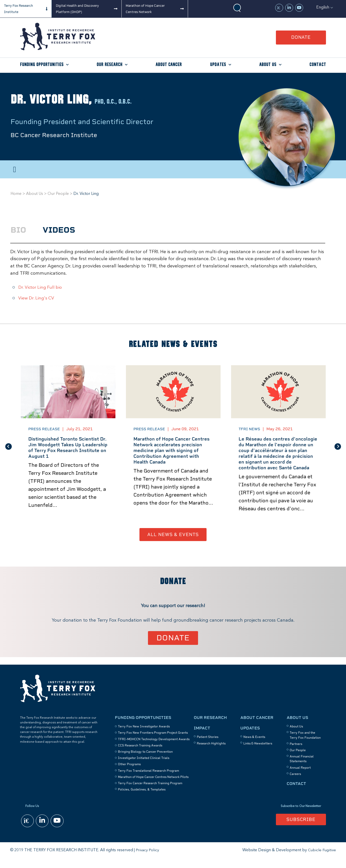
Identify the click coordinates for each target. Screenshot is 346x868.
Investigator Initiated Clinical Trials (144, 767)
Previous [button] (9, 451)
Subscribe (301, 829)
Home (16, 194)
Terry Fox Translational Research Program (148, 780)
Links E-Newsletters (258, 753)
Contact (318, 65)
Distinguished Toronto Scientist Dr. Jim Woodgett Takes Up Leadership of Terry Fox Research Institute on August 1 (67, 448)
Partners (296, 753)
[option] (68, 451)
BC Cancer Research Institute (57, 135)
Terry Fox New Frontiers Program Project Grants (153, 742)
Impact (202, 738)
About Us (268, 65)
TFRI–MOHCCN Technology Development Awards (154, 748)
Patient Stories (208, 746)
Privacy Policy (148, 859)
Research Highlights (211, 753)
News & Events (254, 746)
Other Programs (129, 774)
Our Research (110, 65)
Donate (301, 37)
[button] (325, 8)
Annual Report (300, 777)
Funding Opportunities (42, 65)
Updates (218, 65)
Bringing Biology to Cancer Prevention (145, 761)
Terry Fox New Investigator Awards (144, 736)
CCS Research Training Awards (140, 755)
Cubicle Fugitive (322, 859)
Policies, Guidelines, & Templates (142, 799)
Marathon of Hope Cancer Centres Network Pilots (153, 786)
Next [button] (338, 451)
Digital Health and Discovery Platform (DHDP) (77, 9)
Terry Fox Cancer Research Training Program (150, 793)
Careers (295, 783)
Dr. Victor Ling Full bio (41, 287)
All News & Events (173, 543)
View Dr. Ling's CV (37, 298)
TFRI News (250, 429)
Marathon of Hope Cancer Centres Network (145, 9)
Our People (58, 194)
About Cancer (169, 65)
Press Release (46, 429)
